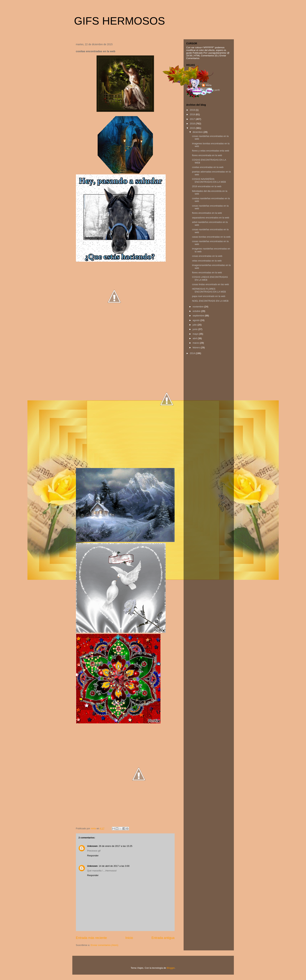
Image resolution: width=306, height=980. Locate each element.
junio (195, 329)
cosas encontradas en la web (207, 256)
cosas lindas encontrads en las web (210, 284)
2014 (193, 353)
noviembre (198, 307)
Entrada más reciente (91, 938)
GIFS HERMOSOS (120, 21)
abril (195, 338)
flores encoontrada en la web (207, 155)
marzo (196, 343)
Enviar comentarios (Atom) (104, 945)
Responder (93, 856)
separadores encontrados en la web (211, 218)
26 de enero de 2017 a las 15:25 (115, 846)
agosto (196, 320)
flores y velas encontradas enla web (211, 151)
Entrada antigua (163, 938)
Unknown (93, 846)
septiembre (199, 316)
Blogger (171, 968)
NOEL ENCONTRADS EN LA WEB (210, 301)
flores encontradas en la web (207, 273)
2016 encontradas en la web (207, 186)
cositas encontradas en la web (208, 167)
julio (195, 325)
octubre (197, 311)
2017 (193, 119)
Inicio (129, 938)
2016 (193, 124)
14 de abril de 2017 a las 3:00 (114, 866)
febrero (197, 348)
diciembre (198, 132)
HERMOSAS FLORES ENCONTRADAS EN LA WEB (209, 290)
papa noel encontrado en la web (209, 296)
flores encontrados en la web (207, 213)
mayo (196, 334)
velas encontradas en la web (207, 261)
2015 (193, 128)
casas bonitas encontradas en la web (211, 237)
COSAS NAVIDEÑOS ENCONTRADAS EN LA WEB (209, 180)
